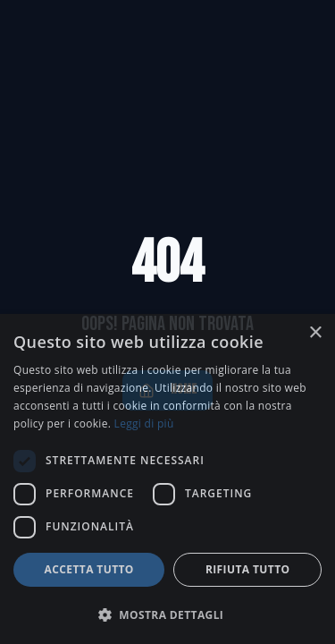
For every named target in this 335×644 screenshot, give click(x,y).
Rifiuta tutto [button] (248, 569)
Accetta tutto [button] (89, 569)
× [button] (315, 333)
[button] (167, 614)
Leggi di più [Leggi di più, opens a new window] (144, 424)
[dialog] (167, 479)
